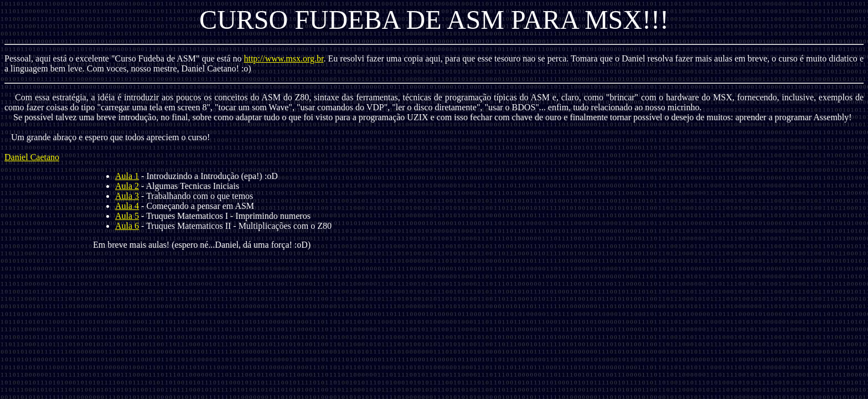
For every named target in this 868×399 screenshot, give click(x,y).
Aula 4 (127, 206)
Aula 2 (127, 186)
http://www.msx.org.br (283, 58)
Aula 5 (127, 216)
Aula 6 (127, 226)
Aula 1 (127, 176)
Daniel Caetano (32, 157)
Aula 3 (127, 196)
